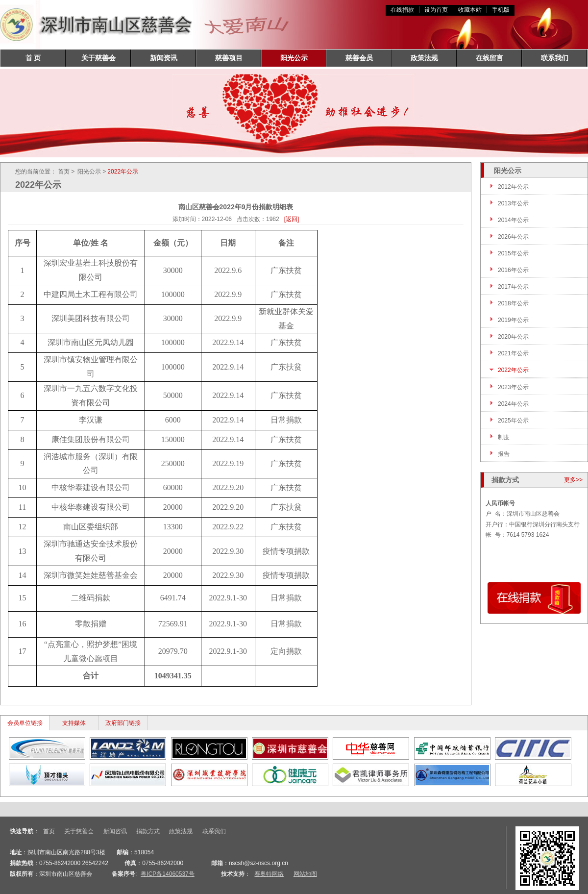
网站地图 (305, 874)
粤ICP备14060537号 (167, 874)
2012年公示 (513, 187)
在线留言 (490, 58)
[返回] (292, 219)
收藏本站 (470, 10)
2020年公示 (513, 337)
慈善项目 (229, 58)
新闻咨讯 (115, 831)
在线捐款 (402, 10)
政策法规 (424, 58)
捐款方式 (148, 831)
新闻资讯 (164, 58)
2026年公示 (513, 237)
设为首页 (436, 10)
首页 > (66, 172)
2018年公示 (513, 303)
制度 (504, 437)
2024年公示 (513, 404)
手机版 (501, 10)
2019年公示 (513, 320)
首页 (49, 831)
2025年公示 (513, 421)
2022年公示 (513, 370)
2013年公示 (513, 203)
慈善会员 (359, 58)
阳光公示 (294, 58)
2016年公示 (513, 270)
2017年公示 (513, 287)
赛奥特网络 (269, 874)
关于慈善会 (98, 58)
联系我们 (555, 58)
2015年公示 (513, 253)
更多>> (573, 480)
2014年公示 (513, 220)
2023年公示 (513, 387)
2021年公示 (513, 353)
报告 (504, 454)
